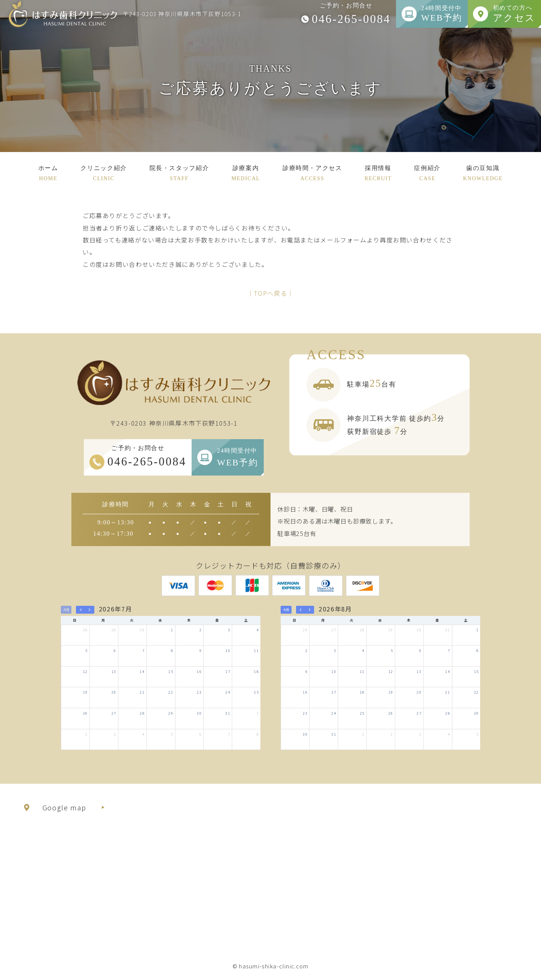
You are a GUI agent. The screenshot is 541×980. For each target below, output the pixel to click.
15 (171, 671)
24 (228, 692)
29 (114, 630)
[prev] (81, 610)
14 (142, 671)
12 (85, 671)
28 (85, 630)
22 (171, 692)
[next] (90, 610)
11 (256, 650)
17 (228, 671)
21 (142, 692)
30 (142, 630)
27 (114, 713)
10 (228, 650)
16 (199, 671)
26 (85, 713)
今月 (66, 610)
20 (114, 692)
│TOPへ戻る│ (270, 293)
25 (256, 692)
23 (199, 692)
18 (256, 671)
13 (114, 671)
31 (228, 713)
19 (85, 692)
